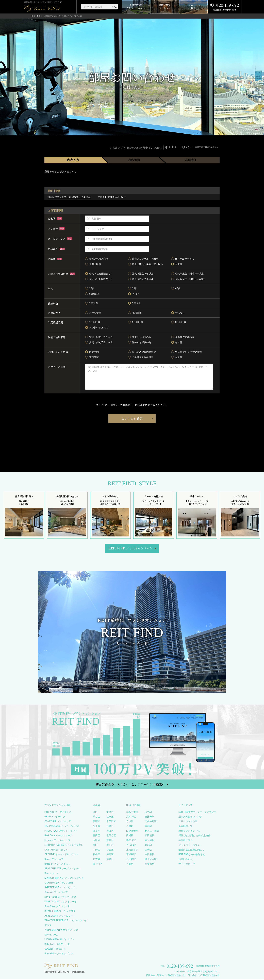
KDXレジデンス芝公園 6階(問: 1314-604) (69, 197)
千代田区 (111, 822)
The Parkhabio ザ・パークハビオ (62, 826)
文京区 (96, 831)
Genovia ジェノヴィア (56, 892)
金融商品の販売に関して (191, 850)
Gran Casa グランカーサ (57, 907)
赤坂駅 (130, 822)
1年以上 (134, 303)
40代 (176, 288)
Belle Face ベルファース (57, 944)
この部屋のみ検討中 (141, 357)
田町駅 (130, 836)
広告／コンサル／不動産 (143, 259)
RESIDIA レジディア (55, 817)
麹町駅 (148, 845)
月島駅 (130, 864)
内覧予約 (92, 352)
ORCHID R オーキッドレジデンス (62, 855)
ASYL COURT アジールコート (60, 916)
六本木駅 (131, 817)
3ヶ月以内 (179, 322)
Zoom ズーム (51, 935)
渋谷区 (96, 817)
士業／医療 (93, 264)
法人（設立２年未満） (142, 279)
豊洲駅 (148, 826)
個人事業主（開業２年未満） (189, 279)
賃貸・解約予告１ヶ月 (99, 337)
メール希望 (93, 313)
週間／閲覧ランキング (190, 817)
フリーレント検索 (188, 822)
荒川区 (110, 845)
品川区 (96, 826)
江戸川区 (98, 864)
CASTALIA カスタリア (56, 850)
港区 (95, 812)
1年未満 (91, 303)
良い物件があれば (97, 328)
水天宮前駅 (132, 850)
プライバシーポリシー (108, 405)
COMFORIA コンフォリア (58, 822)
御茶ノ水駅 (151, 859)
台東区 (110, 831)
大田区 (96, 841)
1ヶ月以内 (93, 322)
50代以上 (92, 294)
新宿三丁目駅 (152, 831)
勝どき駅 (131, 841)
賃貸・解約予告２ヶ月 (99, 342)
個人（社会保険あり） (99, 274)
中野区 (96, 850)
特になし (178, 313)
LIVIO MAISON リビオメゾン (59, 940)
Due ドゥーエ (52, 874)
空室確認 (92, 357)
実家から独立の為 (140, 337)
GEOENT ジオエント (55, 949)
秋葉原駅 (150, 864)
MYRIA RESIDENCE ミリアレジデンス (64, 878)
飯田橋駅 (150, 836)
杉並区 (110, 850)
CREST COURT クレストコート (61, 902)
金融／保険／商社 (97, 259)
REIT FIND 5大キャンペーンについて (197, 812)
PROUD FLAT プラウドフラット (61, 831)
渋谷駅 (148, 812)
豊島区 (110, 841)
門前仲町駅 (151, 822)
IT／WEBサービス (183, 259)
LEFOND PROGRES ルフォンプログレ (64, 845)
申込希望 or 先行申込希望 (187, 352)
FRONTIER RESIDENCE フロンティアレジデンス (66, 923)
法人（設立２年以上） (142, 274)
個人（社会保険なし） (99, 279)
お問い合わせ (186, 859)
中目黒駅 (150, 855)
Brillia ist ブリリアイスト (57, 864)
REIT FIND (35, 16)
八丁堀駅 (131, 859)
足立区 (96, 859)
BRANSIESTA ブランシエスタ (60, 911)
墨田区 (96, 836)
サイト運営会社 (187, 864)
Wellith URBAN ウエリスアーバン (62, 930)
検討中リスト (186, 841)
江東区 (110, 817)
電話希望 (135, 313)
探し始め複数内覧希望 (142, 352)
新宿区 (96, 822)
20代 (90, 288)
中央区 (110, 812)
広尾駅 (130, 826)
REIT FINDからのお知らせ (192, 855)
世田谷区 (111, 836)
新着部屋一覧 (186, 826)
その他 (177, 264)
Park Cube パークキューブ (58, 836)
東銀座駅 (131, 855)
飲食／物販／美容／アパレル (145, 264)
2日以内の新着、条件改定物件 (194, 836)
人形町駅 (131, 845)
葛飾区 (110, 859)
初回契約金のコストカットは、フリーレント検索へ (130, 785)
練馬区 (110, 855)
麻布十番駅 (132, 812)
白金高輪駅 (132, 831)
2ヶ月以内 (136, 322)
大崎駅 (148, 850)
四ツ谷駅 (150, 841)
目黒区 (110, 826)
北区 (95, 845)
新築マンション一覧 (189, 831)
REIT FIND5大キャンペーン (131, 548)
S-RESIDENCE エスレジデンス (60, 888)
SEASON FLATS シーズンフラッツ (62, 869)
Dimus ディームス (54, 859)
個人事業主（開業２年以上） (189, 274)
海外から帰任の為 (140, 342)
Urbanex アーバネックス (57, 841)
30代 (133, 288)
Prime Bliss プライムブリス (59, 954)
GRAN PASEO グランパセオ (59, 883)
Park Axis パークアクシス (58, 812)
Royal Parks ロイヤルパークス (60, 897)
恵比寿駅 (150, 817)
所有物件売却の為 (183, 337)
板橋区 (96, 855)
